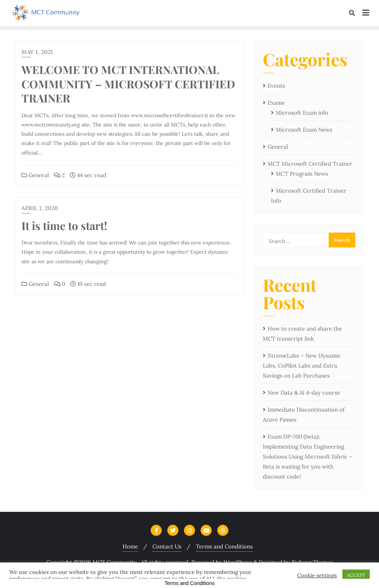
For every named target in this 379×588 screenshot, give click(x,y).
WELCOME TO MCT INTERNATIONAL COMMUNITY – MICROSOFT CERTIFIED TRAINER (128, 84)
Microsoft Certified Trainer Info (309, 196)
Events (276, 86)
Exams (276, 103)
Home (130, 546)
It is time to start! (64, 225)
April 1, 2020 (40, 208)
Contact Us (167, 546)
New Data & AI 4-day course (304, 393)
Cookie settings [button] (317, 575)
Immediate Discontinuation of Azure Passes (304, 415)
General (35, 175)
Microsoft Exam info (302, 113)
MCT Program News (302, 174)
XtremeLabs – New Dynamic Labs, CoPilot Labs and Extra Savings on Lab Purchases (302, 366)
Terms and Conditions (224, 546)
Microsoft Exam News (304, 130)
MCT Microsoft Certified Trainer (310, 164)
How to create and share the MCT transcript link (302, 334)
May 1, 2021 (37, 52)
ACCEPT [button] (356, 575)
